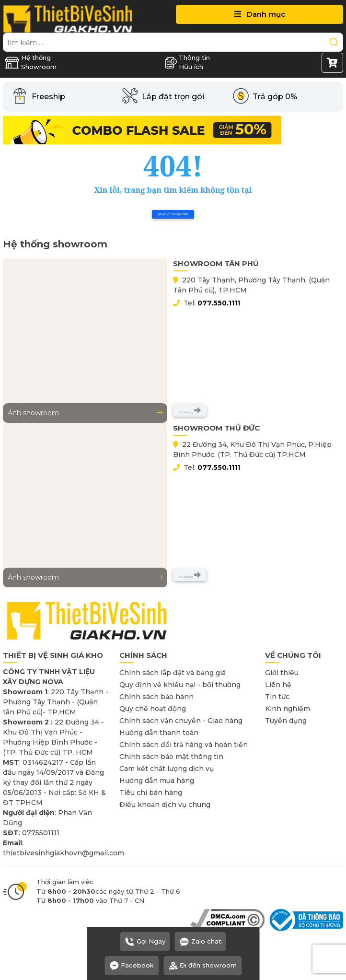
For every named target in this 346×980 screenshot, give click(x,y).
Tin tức (277, 697)
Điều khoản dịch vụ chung (165, 805)
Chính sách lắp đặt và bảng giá (173, 673)
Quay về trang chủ (173, 214)
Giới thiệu (282, 673)
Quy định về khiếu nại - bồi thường (180, 685)
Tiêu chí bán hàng (151, 793)
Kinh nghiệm (288, 709)
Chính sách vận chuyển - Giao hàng (181, 721)
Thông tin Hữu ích (187, 62)
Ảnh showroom (85, 413)
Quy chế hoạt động (153, 709)
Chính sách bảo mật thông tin (171, 757)
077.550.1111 (219, 303)
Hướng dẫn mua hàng (157, 781)
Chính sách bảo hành (156, 697)
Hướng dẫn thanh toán (159, 733)
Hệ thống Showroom (31, 62)
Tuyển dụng (286, 721)
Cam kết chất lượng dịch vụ (167, 769)
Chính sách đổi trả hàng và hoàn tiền (184, 745)
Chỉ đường (190, 410)
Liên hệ (278, 685)
